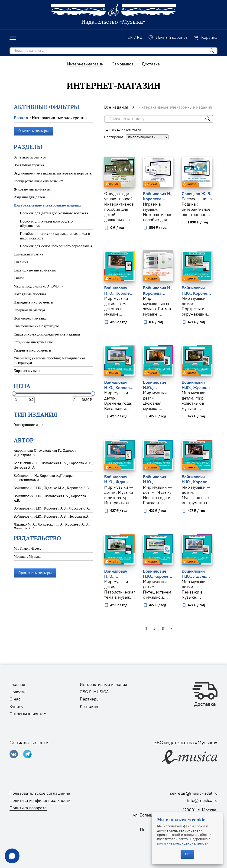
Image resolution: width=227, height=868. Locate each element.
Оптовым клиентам (28, 714)
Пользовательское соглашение (40, 793)
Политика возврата (28, 808)
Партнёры (90, 699)
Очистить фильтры (34, 131)
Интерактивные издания (103, 684)
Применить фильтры (35, 573)
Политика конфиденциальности (40, 800)
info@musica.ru (202, 800)
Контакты (89, 707)
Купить (16, 707)
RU (140, 37)
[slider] (14, 394)
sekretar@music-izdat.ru (194, 793)
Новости (18, 692)
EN (130, 37)
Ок (187, 854)
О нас (15, 699)
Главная (17, 684)
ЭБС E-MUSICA (94, 692)
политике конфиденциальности (183, 843)
